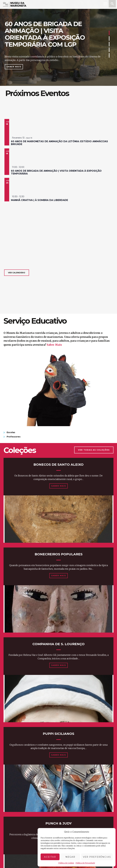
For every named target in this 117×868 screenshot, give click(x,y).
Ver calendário (17, 273)
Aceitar (50, 857)
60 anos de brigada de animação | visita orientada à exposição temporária (56, 172)
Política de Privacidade (85, 863)
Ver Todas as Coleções (94, 450)
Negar (70, 857)
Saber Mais (14, 67)
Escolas (11, 432)
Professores (14, 437)
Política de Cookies (66, 863)
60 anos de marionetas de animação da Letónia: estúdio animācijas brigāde (59, 143)
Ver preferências (97, 857)
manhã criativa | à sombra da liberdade (39, 200)
